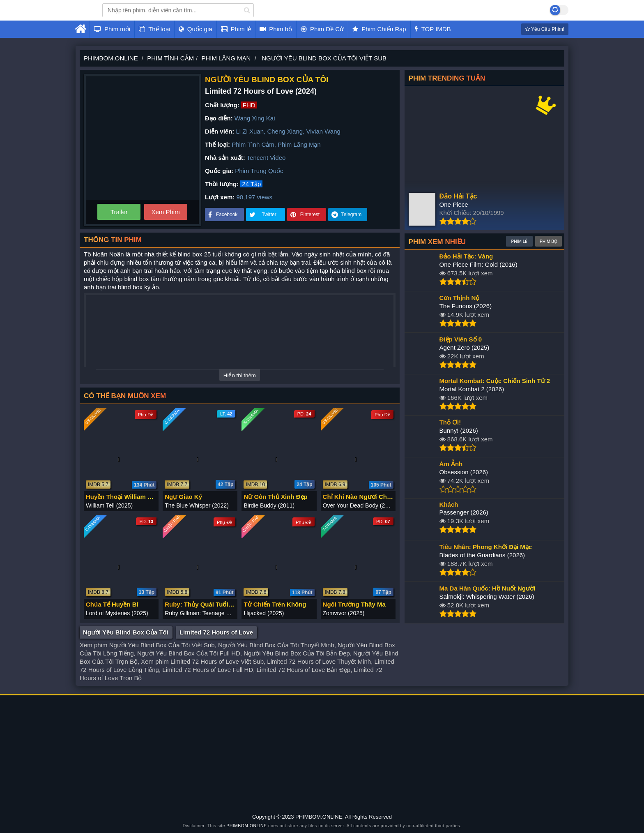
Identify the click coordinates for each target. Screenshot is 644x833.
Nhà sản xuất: (225, 158)
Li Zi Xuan (250, 131)
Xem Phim (165, 212)
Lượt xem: (220, 197)
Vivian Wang (323, 131)
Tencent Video (266, 158)
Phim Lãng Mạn (299, 144)
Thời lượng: (222, 184)
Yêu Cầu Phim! (545, 29)
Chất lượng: (222, 105)
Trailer (119, 212)
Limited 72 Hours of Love (216, 632)
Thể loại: (217, 144)
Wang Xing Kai (255, 118)
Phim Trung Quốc (259, 171)
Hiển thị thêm (240, 375)
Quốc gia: (219, 171)
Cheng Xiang (285, 131)
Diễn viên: (220, 131)
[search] (247, 10)
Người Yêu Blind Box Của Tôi (126, 632)
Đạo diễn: (219, 118)
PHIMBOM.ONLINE (246, 826)
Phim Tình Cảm (253, 144)
